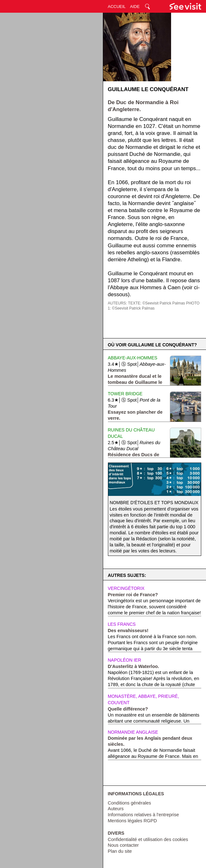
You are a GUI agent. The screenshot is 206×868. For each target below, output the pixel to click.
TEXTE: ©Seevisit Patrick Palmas (156, 303)
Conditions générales (130, 803)
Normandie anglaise (133, 732)
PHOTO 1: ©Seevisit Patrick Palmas (154, 306)
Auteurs (116, 809)
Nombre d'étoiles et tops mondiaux (154, 503)
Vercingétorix (126, 588)
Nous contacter (123, 845)
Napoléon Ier (125, 660)
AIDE (135, 7)
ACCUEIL (117, 7)
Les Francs (122, 624)
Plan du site (120, 851)
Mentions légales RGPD (133, 821)
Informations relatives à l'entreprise (143, 815)
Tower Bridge (125, 394)
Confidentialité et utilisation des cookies (148, 839)
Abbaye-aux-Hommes (133, 358)
